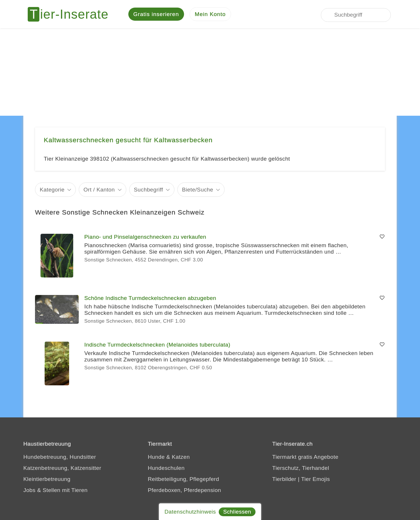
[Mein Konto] (210, 15)
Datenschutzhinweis (190, 512)
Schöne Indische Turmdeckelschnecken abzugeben (150, 299)
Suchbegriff (148, 190)
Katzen (181, 458)
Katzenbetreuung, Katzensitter (62, 469)
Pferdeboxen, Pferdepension (184, 491)
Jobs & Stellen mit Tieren (55, 491)
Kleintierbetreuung (47, 480)
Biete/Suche (198, 190)
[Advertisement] (210, 73)
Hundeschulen (166, 469)
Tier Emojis (316, 480)
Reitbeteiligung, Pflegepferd (184, 480)
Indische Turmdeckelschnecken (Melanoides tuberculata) (157, 346)
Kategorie (52, 190)
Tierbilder (284, 480)
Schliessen (237, 512)
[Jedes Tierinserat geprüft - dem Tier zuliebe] (274, 15)
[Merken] (382, 238)
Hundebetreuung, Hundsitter (60, 458)
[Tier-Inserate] (71, 15)
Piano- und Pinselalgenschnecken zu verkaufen (145, 238)
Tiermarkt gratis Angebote (305, 458)
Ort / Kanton (99, 190)
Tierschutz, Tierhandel (301, 469)
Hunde (156, 458)
